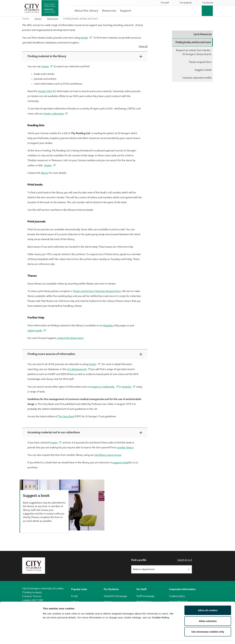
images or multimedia (103, 387)
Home (26, 19)
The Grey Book (66, 417)
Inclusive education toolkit (197, 78)
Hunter (84, 38)
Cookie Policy (161, 608)
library (45, 173)
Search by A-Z (185, 560)
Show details (171, 638)
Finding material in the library (85, 56)
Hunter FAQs (45, 91)
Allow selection (208, 612)
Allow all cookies (208, 601)
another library (125, 448)
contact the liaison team (70, 338)
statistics (127, 387)
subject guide (35, 331)
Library (38, 19)
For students (186, 3)
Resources (53, 19)
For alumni (208, 3)
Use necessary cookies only (208, 623)
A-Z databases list (77, 369)
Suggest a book (203, 70)
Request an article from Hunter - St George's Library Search (194, 52)
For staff (165, 3)
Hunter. (48, 166)
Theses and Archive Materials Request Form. (97, 291)
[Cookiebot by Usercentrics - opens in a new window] (21, 638)
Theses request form (200, 62)
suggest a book (121, 463)
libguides (108, 326)
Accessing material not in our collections (85, 433)
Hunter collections (54, 114)
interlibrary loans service (108, 455)
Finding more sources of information (85, 354)
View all (143, 47)
